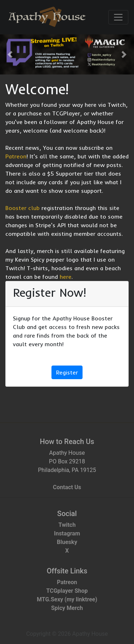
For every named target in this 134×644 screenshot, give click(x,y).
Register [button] (67, 372)
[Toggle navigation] (118, 17)
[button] (10, 54)
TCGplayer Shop (67, 591)
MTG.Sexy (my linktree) (67, 599)
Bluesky (67, 542)
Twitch (67, 525)
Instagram (67, 533)
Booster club (23, 208)
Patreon (16, 156)
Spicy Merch (67, 608)
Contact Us (67, 487)
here (66, 277)
